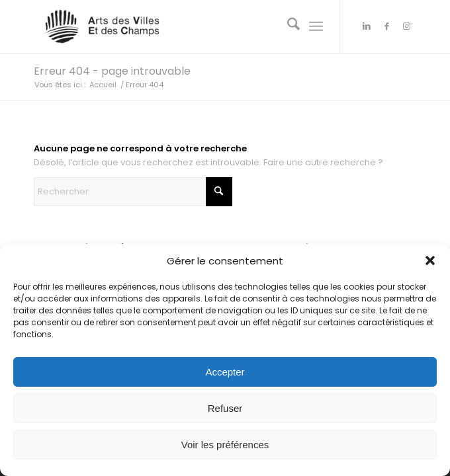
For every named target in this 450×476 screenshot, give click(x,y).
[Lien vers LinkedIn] (367, 26)
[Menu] (316, 26)
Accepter (225, 372)
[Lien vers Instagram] (406, 26)
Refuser (225, 408)
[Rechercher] (287, 26)
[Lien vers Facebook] (386, 26)
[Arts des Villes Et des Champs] (187, 26)
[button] (430, 260)
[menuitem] (287, 26)
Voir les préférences (225, 445)
